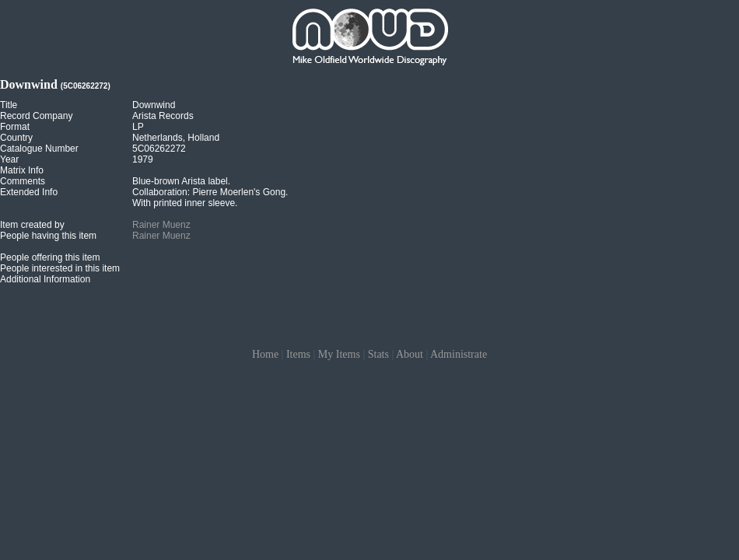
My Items (339, 354)
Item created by (32, 225)
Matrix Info (22, 170)
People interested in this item (60, 268)
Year (9, 159)
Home (265, 354)
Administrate (459, 354)
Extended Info (29, 192)
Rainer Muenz (161, 225)
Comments (23, 181)
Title (9, 105)
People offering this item (50, 257)
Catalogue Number (39, 149)
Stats (378, 354)
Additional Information (45, 279)
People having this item (48, 236)
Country (16, 138)
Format (15, 127)
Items (298, 354)
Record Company (36, 116)
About (410, 354)
